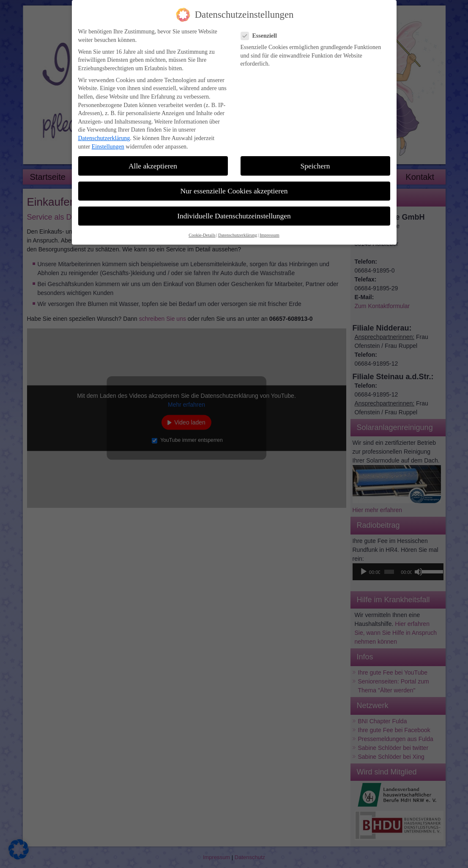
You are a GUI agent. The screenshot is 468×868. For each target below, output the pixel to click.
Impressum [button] (270, 230)
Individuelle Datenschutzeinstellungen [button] (234, 211)
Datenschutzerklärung (104, 133)
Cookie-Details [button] (202, 230)
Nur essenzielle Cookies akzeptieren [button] (234, 186)
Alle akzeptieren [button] (153, 161)
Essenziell (262, 31)
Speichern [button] (315, 161)
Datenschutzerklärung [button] (238, 230)
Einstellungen (108, 142)
